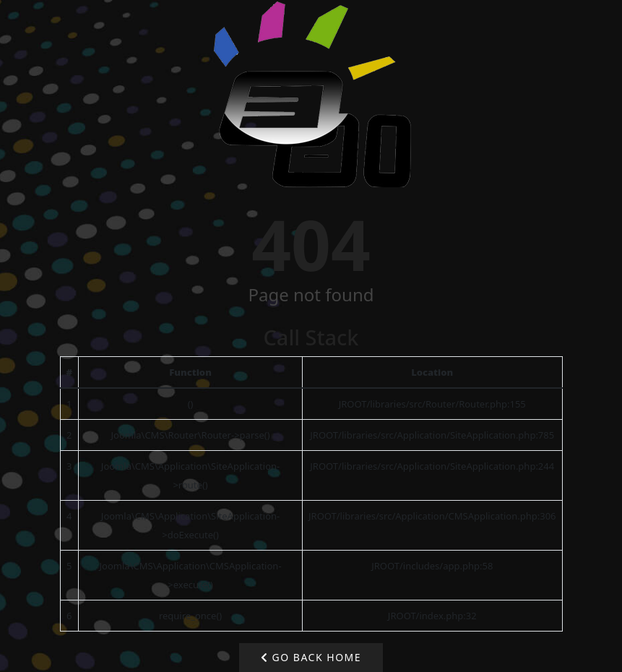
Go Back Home (311, 657)
